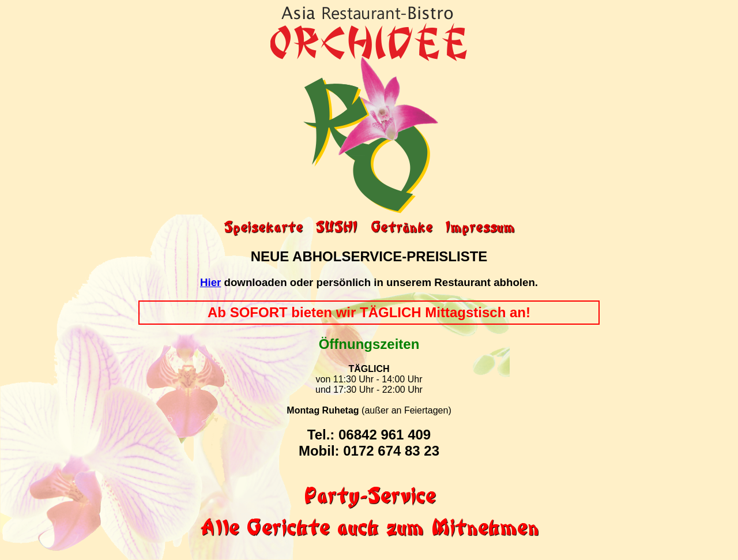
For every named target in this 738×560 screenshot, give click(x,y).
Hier (210, 282)
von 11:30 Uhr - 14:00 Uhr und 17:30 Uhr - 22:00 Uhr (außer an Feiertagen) (369, 395)
